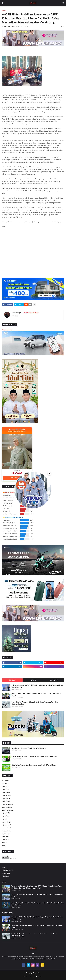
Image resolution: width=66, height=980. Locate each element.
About (25, 977)
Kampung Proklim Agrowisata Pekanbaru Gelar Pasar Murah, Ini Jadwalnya (35, 757)
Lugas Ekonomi (6, 795)
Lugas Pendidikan (7, 831)
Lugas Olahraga (6, 822)
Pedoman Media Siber (8, 870)
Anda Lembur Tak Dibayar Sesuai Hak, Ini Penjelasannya (29, 748)
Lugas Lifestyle (6, 816)
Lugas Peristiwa (6, 834)
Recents (33, 680)
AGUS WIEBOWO (31, 313)
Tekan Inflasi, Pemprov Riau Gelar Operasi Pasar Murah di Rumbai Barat (34, 765)
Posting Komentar (7, 330)
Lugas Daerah (6, 792)
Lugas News (5, 789)
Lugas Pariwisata (7, 828)
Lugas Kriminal (6, 813)
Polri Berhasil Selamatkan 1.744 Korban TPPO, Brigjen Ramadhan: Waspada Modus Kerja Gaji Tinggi (37, 686)
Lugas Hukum (6, 801)
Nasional (4, 842)
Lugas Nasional (6, 786)
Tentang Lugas (6, 873)
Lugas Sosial (5, 840)
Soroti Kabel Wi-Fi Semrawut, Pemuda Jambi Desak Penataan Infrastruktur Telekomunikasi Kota (35, 703)
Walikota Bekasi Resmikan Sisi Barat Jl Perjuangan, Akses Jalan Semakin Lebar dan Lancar (37, 695)
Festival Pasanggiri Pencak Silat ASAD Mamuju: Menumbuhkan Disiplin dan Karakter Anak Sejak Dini (38, 904)
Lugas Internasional (7, 804)
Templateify (36, 973)
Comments (54, 680)
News (4, 845)
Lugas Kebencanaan (8, 810)
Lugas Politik (6, 837)
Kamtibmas (5, 783)
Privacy (32, 977)
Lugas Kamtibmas (7, 807)
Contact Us (39, 977)
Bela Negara (5, 781)
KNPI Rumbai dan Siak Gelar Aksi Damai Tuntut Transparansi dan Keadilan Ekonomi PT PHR (37, 895)
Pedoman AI (5, 876)
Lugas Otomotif (6, 825)
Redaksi (4, 867)
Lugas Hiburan (6, 798)
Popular (12, 680)
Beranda (4, 10)
